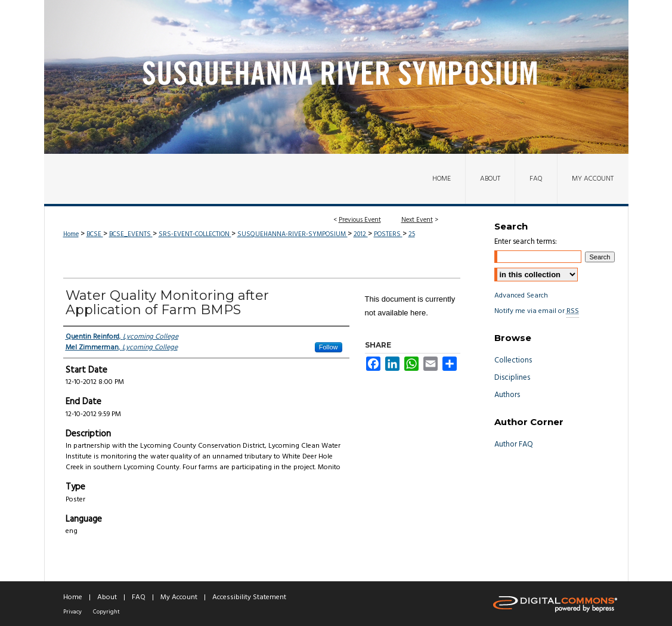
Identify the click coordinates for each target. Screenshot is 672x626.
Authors (507, 395)
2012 (361, 234)
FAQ (139, 597)
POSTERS (388, 234)
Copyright (106, 612)
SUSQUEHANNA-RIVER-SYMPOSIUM (292, 234)
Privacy (72, 612)
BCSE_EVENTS (131, 234)
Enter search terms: (526, 242)
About (107, 597)
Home (71, 234)
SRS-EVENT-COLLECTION (195, 234)
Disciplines (512, 378)
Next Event (417, 220)
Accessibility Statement (249, 597)
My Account (179, 597)
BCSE (95, 234)
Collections (513, 360)
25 (412, 234)
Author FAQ (514, 444)
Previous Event (360, 220)
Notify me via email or (537, 311)
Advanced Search (521, 296)
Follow (329, 347)
